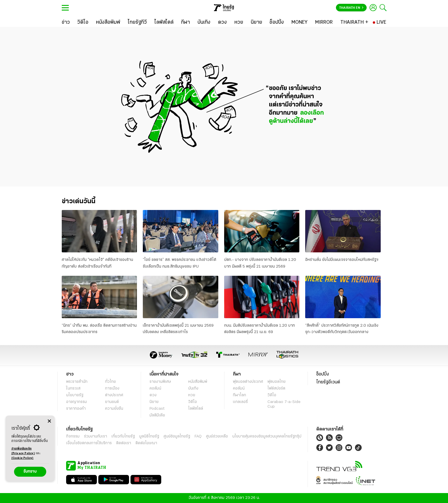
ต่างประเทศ (114, 395)
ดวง (153, 395)
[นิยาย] (256, 23)
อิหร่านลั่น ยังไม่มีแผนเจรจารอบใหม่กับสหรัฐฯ (342, 260)
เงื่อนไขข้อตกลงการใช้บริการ (89, 443)
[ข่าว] (66, 23)
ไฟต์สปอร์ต (276, 389)
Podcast (157, 409)
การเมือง (112, 389)
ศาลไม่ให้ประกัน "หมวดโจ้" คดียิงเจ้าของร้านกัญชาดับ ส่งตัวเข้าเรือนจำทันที (97, 263)
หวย (192, 395)
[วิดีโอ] (83, 23)
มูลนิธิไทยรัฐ (149, 436)
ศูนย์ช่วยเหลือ (217, 436)
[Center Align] (49, 421)
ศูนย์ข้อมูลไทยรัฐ (177, 436)
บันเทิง (193, 389)
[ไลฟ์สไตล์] (164, 23)
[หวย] (239, 23)
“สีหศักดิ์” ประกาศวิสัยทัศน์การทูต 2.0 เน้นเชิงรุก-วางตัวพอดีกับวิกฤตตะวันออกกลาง (342, 329)
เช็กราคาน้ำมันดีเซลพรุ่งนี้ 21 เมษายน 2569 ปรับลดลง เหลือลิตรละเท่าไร (178, 329)
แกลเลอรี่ (240, 402)
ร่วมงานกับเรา (96, 436)
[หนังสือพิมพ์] (108, 23)
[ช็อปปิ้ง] (277, 23)
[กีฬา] (185, 23)
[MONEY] (299, 23)
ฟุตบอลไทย (277, 382)
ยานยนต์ (112, 402)
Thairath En (351, 8)
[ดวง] (222, 23)
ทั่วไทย (110, 382)
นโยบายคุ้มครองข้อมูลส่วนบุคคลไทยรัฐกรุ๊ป (267, 436)
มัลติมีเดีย (157, 415)
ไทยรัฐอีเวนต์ (328, 382)
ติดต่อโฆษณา (146, 443)
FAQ (198, 436)
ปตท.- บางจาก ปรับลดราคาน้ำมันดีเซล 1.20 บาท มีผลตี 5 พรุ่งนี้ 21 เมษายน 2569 (260, 263)
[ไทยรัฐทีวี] (137, 23)
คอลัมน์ (155, 389)
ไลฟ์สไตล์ (196, 409)
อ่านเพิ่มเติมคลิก (23, 452)
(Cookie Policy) (23, 458)
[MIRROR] (324, 23)
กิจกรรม (73, 436)
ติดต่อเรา (124, 443)
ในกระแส (73, 389)
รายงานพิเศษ (160, 382)
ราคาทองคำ (76, 409)
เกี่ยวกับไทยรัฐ (123, 436)
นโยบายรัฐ (75, 395)
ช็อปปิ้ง (323, 374)
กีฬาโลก (240, 395)
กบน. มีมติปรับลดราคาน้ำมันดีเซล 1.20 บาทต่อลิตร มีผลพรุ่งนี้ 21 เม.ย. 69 (260, 329)
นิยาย (154, 402)
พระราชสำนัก (77, 382)
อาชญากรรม (77, 402)
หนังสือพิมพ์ (198, 382)
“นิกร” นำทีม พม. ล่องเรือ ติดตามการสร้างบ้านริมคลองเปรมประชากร (99, 329)
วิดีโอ (193, 402)
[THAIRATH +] (354, 23)
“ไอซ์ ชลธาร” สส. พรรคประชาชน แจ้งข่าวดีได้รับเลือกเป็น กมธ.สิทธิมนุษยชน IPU (180, 263)
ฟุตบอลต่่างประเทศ (248, 382)
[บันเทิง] (204, 23)
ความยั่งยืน (114, 409)
